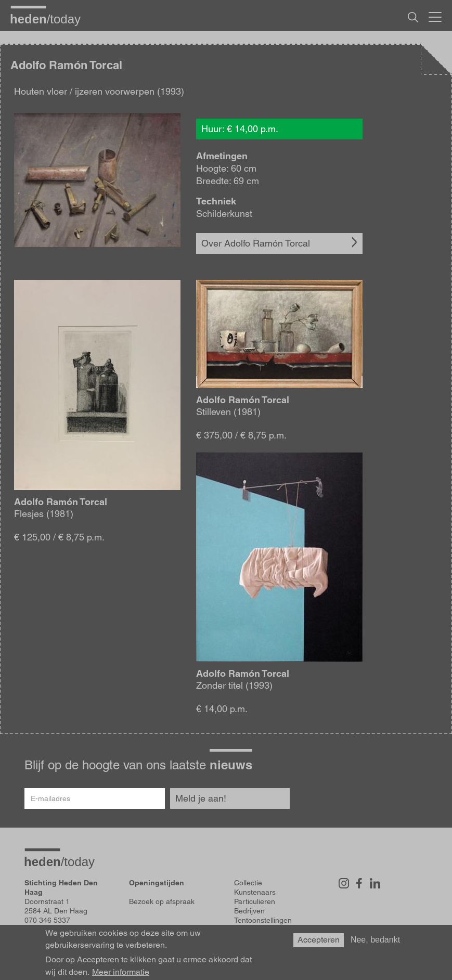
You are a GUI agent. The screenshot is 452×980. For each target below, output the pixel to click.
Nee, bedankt (375, 940)
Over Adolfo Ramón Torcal (256, 243)
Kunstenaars (255, 892)
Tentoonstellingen (263, 920)
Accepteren (319, 940)
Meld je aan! (201, 798)
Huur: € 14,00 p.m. (240, 129)
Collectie (248, 883)
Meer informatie (121, 972)
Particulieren (255, 901)
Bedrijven (249, 911)
